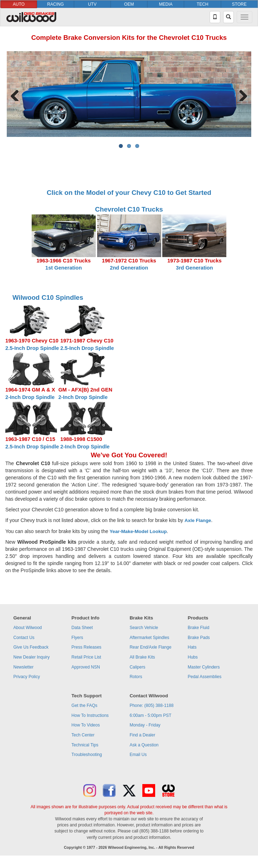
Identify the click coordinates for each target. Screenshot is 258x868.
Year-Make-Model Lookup (138, 531)
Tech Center (83, 735)
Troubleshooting (87, 755)
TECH (203, 4)
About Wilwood (27, 628)
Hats (192, 647)
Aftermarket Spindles (149, 638)
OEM (129, 4)
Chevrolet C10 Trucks (129, 209)
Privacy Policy (27, 677)
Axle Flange (198, 520)
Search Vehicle (144, 628)
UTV (92, 4)
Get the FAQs (85, 705)
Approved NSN (86, 667)
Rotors (136, 677)
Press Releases (86, 647)
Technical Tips (85, 745)
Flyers (77, 638)
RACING (56, 4)
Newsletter (23, 667)
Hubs (193, 657)
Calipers (137, 667)
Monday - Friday (145, 725)
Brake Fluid (199, 628)
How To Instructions (90, 715)
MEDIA (166, 4)
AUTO (19, 4)
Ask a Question (144, 745)
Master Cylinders (204, 667)
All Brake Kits (142, 657)
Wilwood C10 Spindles (48, 297)
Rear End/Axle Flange (150, 647)
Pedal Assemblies (205, 677)
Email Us (138, 755)
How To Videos (86, 725)
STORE (239, 4)
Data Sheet (82, 628)
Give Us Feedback (31, 647)
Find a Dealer (142, 735)
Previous (17, 94)
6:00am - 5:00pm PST (150, 715)
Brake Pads (199, 638)
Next (241, 94)
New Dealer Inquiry (31, 657)
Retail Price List (86, 657)
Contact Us (24, 638)
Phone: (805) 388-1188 (151, 705)
